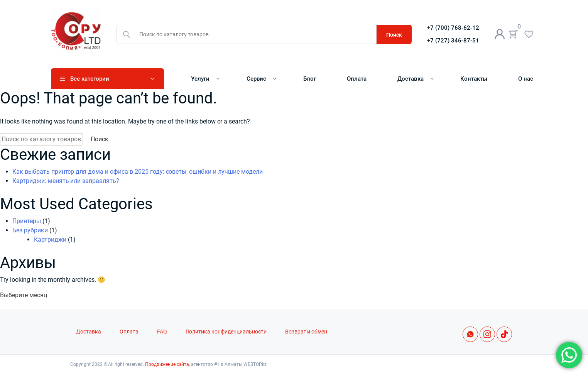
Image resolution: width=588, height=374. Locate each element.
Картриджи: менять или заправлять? (66, 181)
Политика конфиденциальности (226, 332)
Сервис (257, 79)
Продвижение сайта (167, 364)
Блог (310, 79)
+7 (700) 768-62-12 (453, 28)
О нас (526, 79)
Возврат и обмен (306, 332)
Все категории (90, 79)
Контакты (474, 79)
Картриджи (50, 239)
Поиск (394, 35)
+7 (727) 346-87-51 (453, 41)
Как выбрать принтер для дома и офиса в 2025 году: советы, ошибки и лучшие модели (138, 172)
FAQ (162, 332)
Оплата (357, 79)
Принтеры (27, 221)
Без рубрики (30, 230)
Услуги (200, 79)
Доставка (411, 79)
